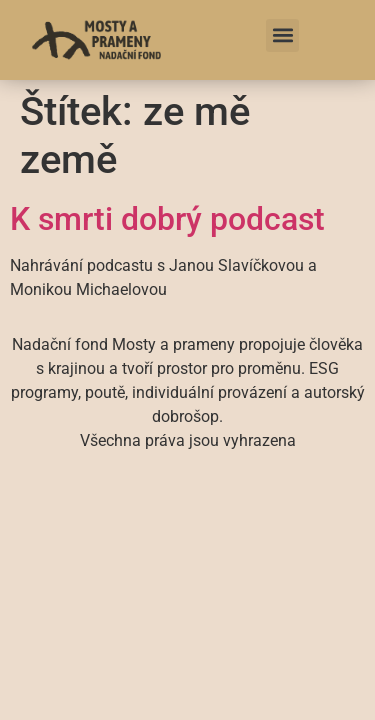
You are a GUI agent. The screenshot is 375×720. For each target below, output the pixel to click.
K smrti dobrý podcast (167, 219)
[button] (282, 35)
